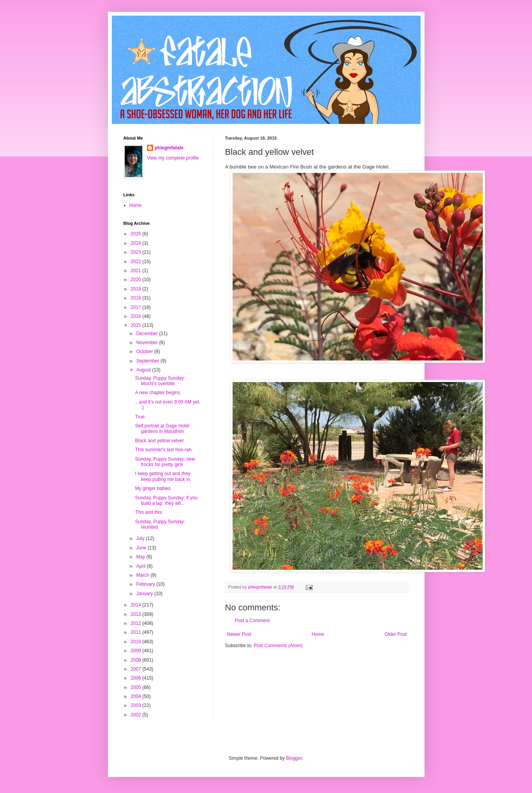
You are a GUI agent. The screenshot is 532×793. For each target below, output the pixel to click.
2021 (136, 271)
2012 (136, 623)
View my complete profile (173, 158)
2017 (136, 307)
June (142, 548)
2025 (136, 234)
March (143, 575)
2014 (136, 605)
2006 (136, 678)
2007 (136, 669)
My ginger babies (153, 488)
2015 (136, 325)
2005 (136, 687)
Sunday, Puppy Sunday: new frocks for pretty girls (165, 462)
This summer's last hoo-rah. (164, 450)
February (146, 584)
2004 (136, 696)
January (145, 594)
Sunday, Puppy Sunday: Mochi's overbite (160, 381)
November (148, 343)
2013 (136, 614)
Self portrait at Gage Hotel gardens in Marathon (162, 429)
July (141, 538)
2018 (136, 298)
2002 (136, 715)
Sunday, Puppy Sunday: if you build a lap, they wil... (166, 501)
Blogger (294, 758)
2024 (136, 243)
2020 (136, 280)
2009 (136, 651)
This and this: (149, 512)
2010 (136, 642)
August (144, 370)
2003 (136, 705)
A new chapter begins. (158, 393)
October (145, 352)
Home (318, 634)
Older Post (396, 634)
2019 (136, 289)
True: (140, 417)
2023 (136, 252)
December (148, 334)
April (141, 566)
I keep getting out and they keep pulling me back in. (163, 476)
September (148, 361)
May (141, 557)
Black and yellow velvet (159, 441)
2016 (136, 316)
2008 (136, 660)
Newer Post (239, 634)
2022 (136, 262)
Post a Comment (252, 621)
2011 (136, 632)
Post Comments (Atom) (278, 646)
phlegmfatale (169, 148)
